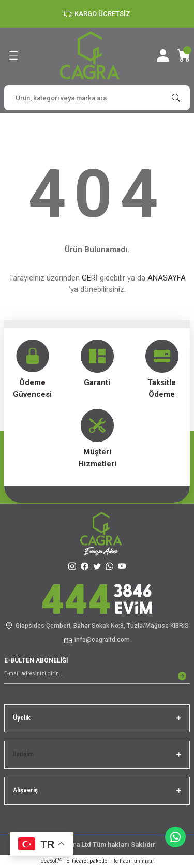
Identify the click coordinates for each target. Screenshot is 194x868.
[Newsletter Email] (97, 676)
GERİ (90, 278)
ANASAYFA (167, 278)
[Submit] (182, 676)
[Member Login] (163, 55)
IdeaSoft (50, 860)
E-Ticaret (77, 861)
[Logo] (90, 55)
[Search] (97, 98)
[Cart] (184, 55)
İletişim (23, 754)
